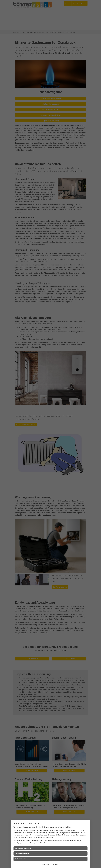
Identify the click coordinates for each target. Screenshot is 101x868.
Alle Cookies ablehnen (22, 853)
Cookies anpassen (21, 859)
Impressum (45, 864)
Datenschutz (55, 864)
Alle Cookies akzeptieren (23, 848)
